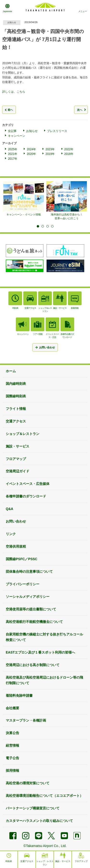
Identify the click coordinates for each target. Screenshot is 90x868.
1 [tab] (38, 226)
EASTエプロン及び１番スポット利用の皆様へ (40, 652)
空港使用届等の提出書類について (31, 609)
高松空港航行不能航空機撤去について (34, 622)
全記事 (12, 131)
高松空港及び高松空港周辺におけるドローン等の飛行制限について (44, 680)
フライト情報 (16, 409)
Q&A (9, 509)
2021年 (13, 154)
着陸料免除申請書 (19, 696)
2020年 (31, 154)
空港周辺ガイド (18, 471)
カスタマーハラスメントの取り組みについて (39, 821)
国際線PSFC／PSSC (21, 559)
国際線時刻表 (16, 396)
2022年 (69, 149)
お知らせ (32, 131)
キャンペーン (17, 136)
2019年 (50, 154)
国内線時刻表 (16, 384)
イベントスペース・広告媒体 (28, 484)
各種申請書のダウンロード (26, 496)
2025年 (13, 149)
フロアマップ (16, 459)
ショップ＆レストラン (23, 434)
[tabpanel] (24, 199)
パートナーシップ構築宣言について (33, 808)
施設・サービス (18, 446)
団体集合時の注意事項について (29, 572)
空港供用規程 (16, 546)
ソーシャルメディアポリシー (28, 597)
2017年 (13, 159)
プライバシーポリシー (23, 584)
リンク (11, 534)
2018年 (69, 154)
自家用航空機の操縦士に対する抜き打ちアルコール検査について (44, 637)
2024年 (31, 149)
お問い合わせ (16, 521)
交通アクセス (16, 421)
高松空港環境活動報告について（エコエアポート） (44, 796)
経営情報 (12, 745)
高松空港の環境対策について (28, 783)
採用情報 (12, 771)
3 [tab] (48, 226)
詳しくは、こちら (14, 92)
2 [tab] (43, 226)
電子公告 (12, 758)
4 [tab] (52, 226)
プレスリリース (57, 131)
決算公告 (12, 733)
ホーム (11, 371)
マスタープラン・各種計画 (26, 720)
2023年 (50, 149)
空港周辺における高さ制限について (33, 665)
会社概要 (12, 708)
